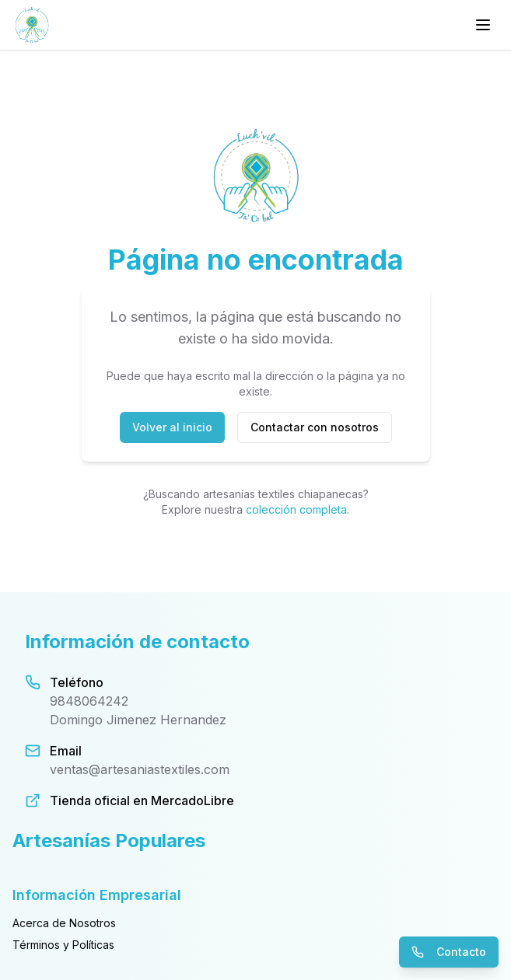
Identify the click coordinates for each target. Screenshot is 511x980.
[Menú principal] (483, 25)
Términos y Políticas (63, 945)
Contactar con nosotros (315, 427)
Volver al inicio (172, 427)
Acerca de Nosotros (64, 923)
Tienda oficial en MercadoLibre (142, 800)
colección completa (296, 509)
